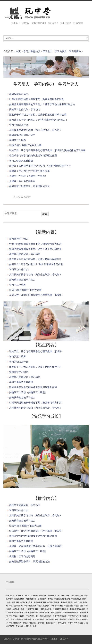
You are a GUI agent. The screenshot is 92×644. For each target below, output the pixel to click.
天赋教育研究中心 (31, 612)
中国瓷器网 (19, 612)
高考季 (70, 623)
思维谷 (25, 623)
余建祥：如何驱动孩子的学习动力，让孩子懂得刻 (35, 546)
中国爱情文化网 (15, 623)
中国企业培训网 (67, 602)
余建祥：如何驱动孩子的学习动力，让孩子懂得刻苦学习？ (40, 166)
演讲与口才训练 (77, 595)
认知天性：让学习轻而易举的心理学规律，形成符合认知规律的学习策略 (47, 150)
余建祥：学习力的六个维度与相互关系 (29, 171)
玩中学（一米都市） (51, 639)
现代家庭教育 (19, 599)
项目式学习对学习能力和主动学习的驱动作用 (33, 155)
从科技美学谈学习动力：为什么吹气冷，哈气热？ (35, 130)
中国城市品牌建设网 (62, 599)
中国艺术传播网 (57, 606)
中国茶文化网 (73, 616)
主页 (18, 51)
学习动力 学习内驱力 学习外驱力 (62, 51)
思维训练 (71, 619)
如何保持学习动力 (19, 94)
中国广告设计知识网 (17, 616)
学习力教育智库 (39, 619)
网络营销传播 (31, 599)
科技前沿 (33, 623)
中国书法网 (79, 606)
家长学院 (28, 619)
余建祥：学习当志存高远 (22, 181)
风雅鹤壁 (34, 595)
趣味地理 (41, 623)
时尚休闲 (19, 595)
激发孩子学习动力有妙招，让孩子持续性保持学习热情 (38, 114)
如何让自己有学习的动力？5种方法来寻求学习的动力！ (38, 120)
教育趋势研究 (56, 612)
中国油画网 (69, 606)
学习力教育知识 (32, 51)
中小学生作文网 (52, 619)
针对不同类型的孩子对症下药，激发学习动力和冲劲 (37, 99)
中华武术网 (30, 616)
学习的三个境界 (18, 140)
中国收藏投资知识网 (77, 609)
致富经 (27, 595)
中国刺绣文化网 (13, 602)
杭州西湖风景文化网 (44, 616)
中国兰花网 (65, 595)
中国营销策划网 (53, 602)
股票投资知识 (51, 623)
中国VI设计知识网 (16, 606)
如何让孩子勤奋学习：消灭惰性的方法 (29, 186)
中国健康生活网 (40, 602)
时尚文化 (43, 595)
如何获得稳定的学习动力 (22, 135)
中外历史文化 (79, 623)
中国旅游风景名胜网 (79, 599)
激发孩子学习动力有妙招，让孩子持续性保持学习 (35, 259)
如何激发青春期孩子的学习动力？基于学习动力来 (35, 249)
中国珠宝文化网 (32, 609)
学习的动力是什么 (19, 125)
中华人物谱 (62, 623)
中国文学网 (10, 595)
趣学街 (50, 599)
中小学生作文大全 (60, 616)
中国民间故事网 (45, 609)
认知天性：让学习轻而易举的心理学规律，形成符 (35, 295)
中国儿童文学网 (30, 626)
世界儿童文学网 (19, 609)
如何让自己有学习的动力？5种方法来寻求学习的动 (36, 264)
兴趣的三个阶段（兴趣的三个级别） (28, 176)
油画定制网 (42, 599)
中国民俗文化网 (30, 606)
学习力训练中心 (17, 619)
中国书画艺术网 (54, 595)
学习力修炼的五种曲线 (21, 161)
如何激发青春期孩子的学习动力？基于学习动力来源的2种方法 (42, 104)
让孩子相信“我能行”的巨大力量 (25, 145)
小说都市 (63, 619)
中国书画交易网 (44, 606)
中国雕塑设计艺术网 (61, 609)
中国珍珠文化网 (26, 602)
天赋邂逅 (19, 626)
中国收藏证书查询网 (71, 612)
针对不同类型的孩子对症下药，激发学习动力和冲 (35, 244)
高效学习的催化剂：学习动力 (25, 109)
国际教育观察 (45, 612)
